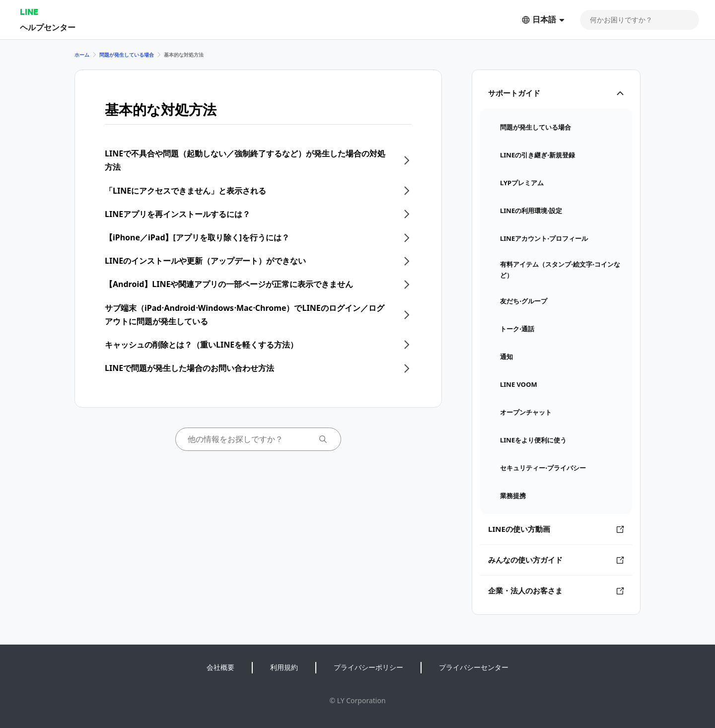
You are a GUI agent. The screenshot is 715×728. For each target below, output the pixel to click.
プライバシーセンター (474, 667)
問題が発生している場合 (127, 55)
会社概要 (220, 667)
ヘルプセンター (48, 27)
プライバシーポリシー (368, 667)
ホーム (82, 55)
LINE (29, 12)
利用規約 (284, 667)
